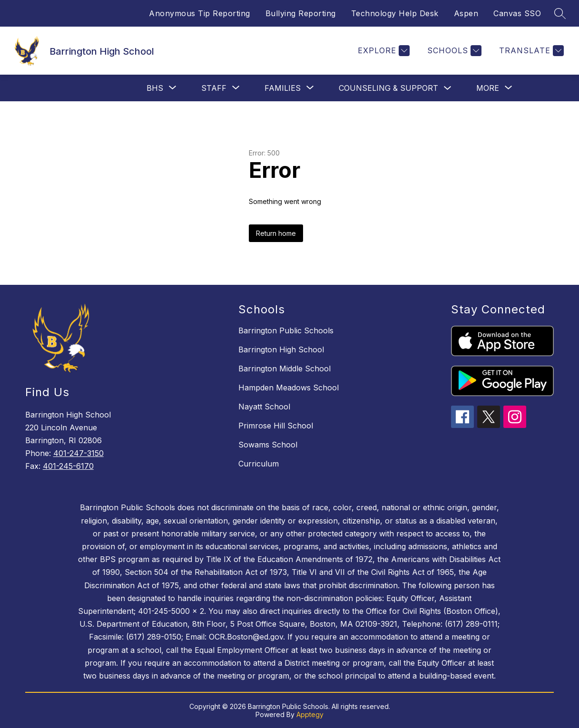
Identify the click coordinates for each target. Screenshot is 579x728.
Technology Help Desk (395, 13)
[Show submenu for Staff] (214, 88)
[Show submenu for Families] (283, 88)
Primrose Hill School (276, 426)
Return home (276, 233)
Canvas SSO (517, 13)
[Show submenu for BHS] (155, 88)
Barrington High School (281, 349)
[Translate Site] (530, 51)
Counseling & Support (388, 88)
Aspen (466, 13)
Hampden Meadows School (289, 388)
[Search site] (560, 13)
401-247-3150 (79, 453)
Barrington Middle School (285, 369)
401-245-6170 (68, 466)
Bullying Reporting (301, 13)
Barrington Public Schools (286, 330)
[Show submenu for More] (488, 88)
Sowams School (268, 445)
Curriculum (259, 464)
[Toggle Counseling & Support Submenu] (448, 88)
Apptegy (310, 714)
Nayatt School (264, 407)
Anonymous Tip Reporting (200, 13)
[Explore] (383, 51)
